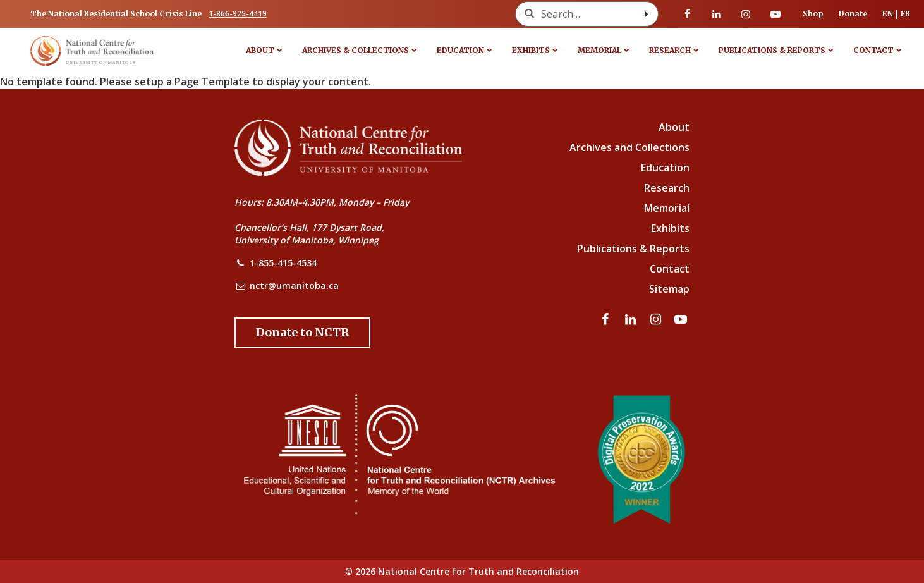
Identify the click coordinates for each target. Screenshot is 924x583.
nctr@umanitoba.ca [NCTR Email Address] (294, 285)
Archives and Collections (629, 147)
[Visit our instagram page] (746, 14)
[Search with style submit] (647, 14)
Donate (853, 14)
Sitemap (669, 289)
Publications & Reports (772, 50)
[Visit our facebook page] (688, 14)
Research (670, 50)
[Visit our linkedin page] (717, 14)
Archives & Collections (356, 50)
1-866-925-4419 (238, 14)
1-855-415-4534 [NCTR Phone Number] (283, 263)
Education (460, 50)
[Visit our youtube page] (775, 14)
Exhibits (531, 50)
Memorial (599, 50)
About (260, 50)
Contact (873, 50)
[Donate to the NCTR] (302, 333)
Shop (813, 14)
